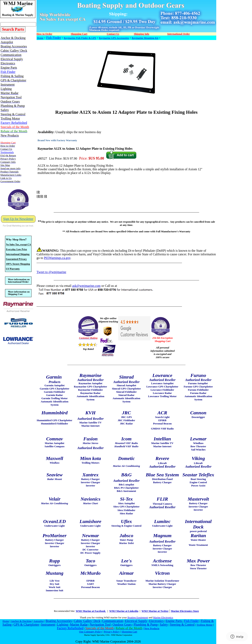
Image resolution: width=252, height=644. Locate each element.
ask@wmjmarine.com (86, 286)
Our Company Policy (91, 632)
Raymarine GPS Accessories (114, 38)
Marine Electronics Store (185, 611)
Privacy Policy (112, 632)
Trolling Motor (205, 625)
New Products (152, 628)
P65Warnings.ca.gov (57, 258)
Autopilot (38, 621)
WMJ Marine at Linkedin (124, 611)
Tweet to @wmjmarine (51, 272)
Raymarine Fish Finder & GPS (80, 38)
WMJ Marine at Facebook (91, 611)
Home (40, 38)
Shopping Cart (129, 632)
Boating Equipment (138, 617)
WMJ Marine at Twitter (155, 611)
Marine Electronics (163, 617)
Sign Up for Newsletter (18, 219)
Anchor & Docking (21, 621)
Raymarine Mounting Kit (145, 38)
